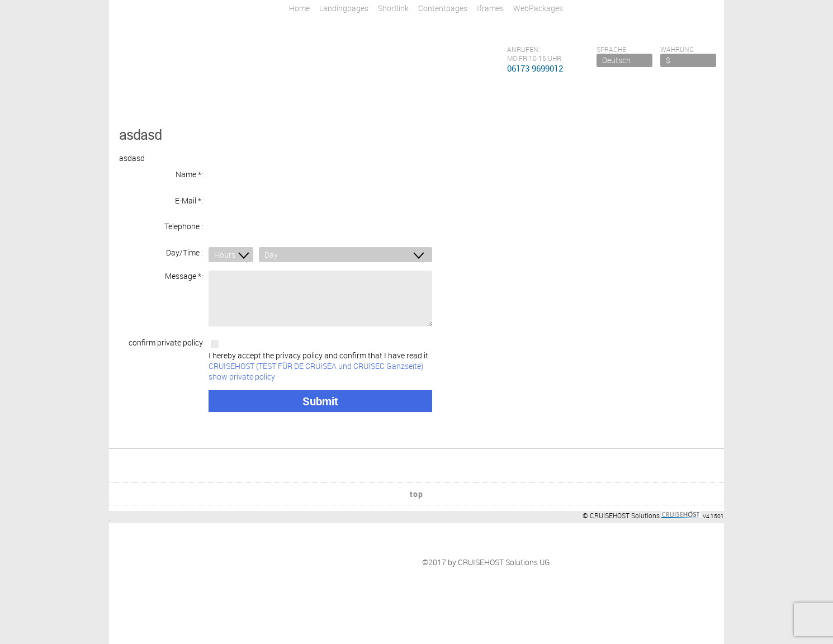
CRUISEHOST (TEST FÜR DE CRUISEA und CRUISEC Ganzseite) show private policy (316, 362)
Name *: (189, 174)
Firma (130, 557)
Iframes (490, 8)
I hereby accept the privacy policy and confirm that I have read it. (320, 357)
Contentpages (443, 8)
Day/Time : (184, 245)
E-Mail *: (189, 198)
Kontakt (134, 535)
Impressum (140, 546)
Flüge (281, 546)
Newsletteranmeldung (309, 535)
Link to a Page (295, 578)
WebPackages (538, 8)
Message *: (184, 267)
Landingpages (344, 8)
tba (277, 557)
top (417, 467)
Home (299, 8)
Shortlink (393, 8)
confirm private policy (166, 334)
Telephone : (184, 222)
